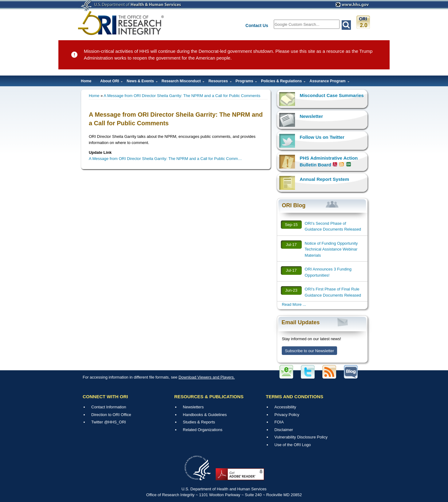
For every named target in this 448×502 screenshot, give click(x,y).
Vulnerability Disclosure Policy (301, 437)
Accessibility (285, 407)
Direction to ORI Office (111, 415)
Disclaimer (284, 430)
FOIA (279, 422)
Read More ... (294, 304)
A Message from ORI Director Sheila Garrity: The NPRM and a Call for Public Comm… (165, 159)
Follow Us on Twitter (322, 137)
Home (86, 81)
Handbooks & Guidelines (205, 415)
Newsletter (311, 116)
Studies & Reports (199, 422)
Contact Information (109, 407)
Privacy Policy (287, 415)
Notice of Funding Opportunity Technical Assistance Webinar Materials (331, 249)
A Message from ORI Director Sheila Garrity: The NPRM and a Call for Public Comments (182, 96)
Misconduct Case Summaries (332, 95)
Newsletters (193, 407)
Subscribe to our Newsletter (309, 351)
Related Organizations (203, 430)
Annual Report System (324, 179)
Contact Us (257, 25)
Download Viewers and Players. (207, 377)
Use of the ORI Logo (293, 445)
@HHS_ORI (115, 422)
